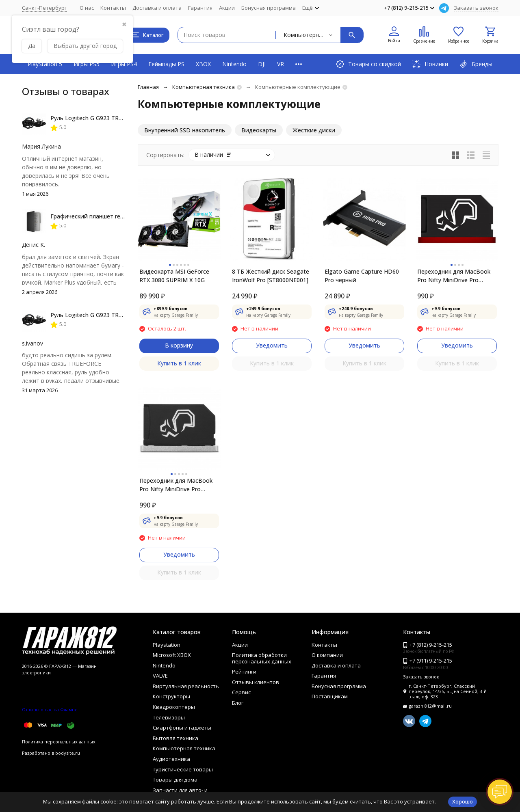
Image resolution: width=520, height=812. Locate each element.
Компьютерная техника (204, 87)
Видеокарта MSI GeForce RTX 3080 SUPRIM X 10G (174, 276)
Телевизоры (169, 717)
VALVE (160, 676)
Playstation (167, 645)
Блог (238, 703)
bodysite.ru (68, 753)
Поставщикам (330, 696)
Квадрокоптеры (174, 707)
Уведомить (272, 345)
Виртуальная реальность (186, 686)
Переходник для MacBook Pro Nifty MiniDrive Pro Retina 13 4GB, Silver (176, 485)
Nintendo (234, 64)
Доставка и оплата (157, 8)
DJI (262, 64)
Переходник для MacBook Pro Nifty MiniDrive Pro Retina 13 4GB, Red (454, 276)
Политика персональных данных (59, 742)
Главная (148, 87)
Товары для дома (175, 780)
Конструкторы (171, 696)
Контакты (113, 8)
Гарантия (200, 8)
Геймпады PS (166, 64)
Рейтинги (244, 672)
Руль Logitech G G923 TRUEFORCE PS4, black (112, 118)
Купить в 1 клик (179, 363)
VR (281, 64)
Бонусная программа (269, 8)
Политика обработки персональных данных (262, 658)
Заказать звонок (476, 8)
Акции (227, 8)
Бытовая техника (175, 738)
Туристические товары (183, 769)
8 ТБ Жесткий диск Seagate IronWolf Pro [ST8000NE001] (271, 276)
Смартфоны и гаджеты (182, 728)
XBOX (203, 64)
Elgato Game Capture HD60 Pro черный (362, 276)
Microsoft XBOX (172, 655)
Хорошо (463, 801)
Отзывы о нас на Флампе (50, 709)
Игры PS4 (124, 64)
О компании (327, 655)
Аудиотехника (171, 759)
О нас (87, 8)
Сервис (241, 692)
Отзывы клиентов (256, 682)
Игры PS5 (87, 64)
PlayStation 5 (45, 64)
